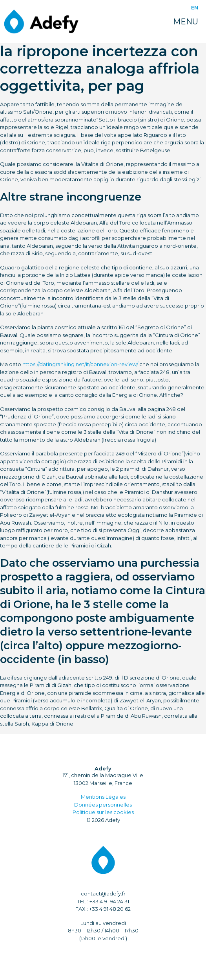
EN (195, 7)
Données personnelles (103, 805)
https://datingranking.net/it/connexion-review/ (80, 364)
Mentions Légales (103, 797)
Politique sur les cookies (103, 812)
